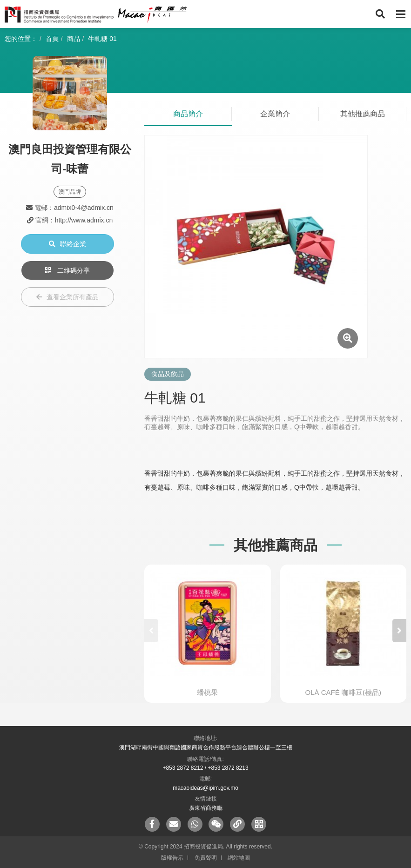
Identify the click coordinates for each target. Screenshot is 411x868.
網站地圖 (239, 858)
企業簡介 (275, 114)
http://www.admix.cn (84, 220)
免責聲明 (206, 858)
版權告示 (172, 858)
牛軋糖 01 (102, 39)
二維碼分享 (67, 270)
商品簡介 (188, 114)
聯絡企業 (67, 244)
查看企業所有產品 (67, 297)
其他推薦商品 (363, 114)
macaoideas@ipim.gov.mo (205, 788)
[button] (399, 631)
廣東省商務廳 (206, 808)
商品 (74, 39)
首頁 (52, 39)
